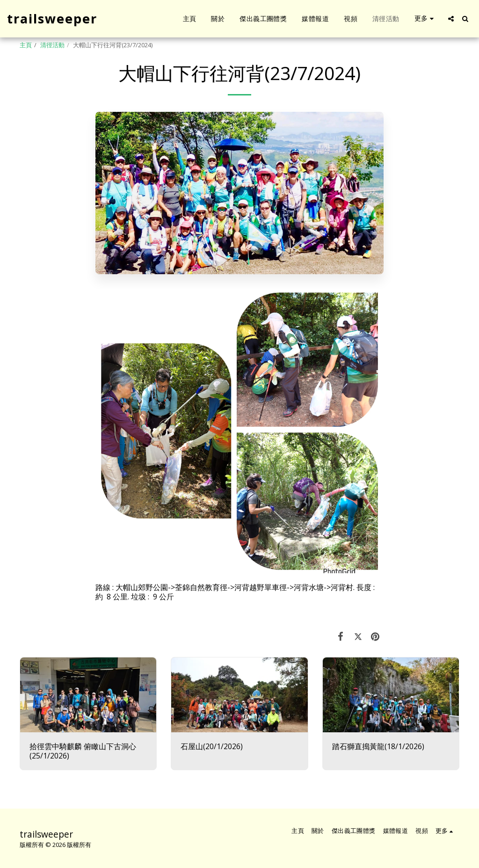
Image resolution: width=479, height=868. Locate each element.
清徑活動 (52, 45)
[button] (451, 19)
